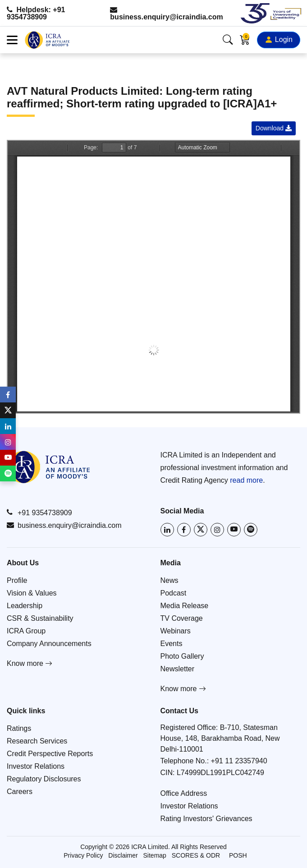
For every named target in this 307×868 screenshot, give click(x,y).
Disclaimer (123, 855)
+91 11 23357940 (239, 761)
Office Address (184, 793)
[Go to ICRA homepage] (48, 467)
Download (274, 128)
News (170, 580)
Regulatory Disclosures (44, 779)
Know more (30, 663)
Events (172, 644)
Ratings (19, 728)
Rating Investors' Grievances (206, 819)
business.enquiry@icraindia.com (166, 13)
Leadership (25, 606)
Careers (20, 792)
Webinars (176, 631)
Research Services (37, 741)
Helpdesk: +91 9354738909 (36, 13)
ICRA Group (26, 631)
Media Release (185, 606)
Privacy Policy (83, 855)
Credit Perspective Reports (50, 754)
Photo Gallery (182, 656)
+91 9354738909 (39, 512)
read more (246, 480)
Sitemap (155, 855)
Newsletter (178, 669)
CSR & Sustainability (40, 618)
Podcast (174, 593)
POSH (238, 855)
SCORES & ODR (196, 855)
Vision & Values (32, 593)
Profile (17, 580)
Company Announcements (49, 644)
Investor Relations (36, 766)
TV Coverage (182, 618)
